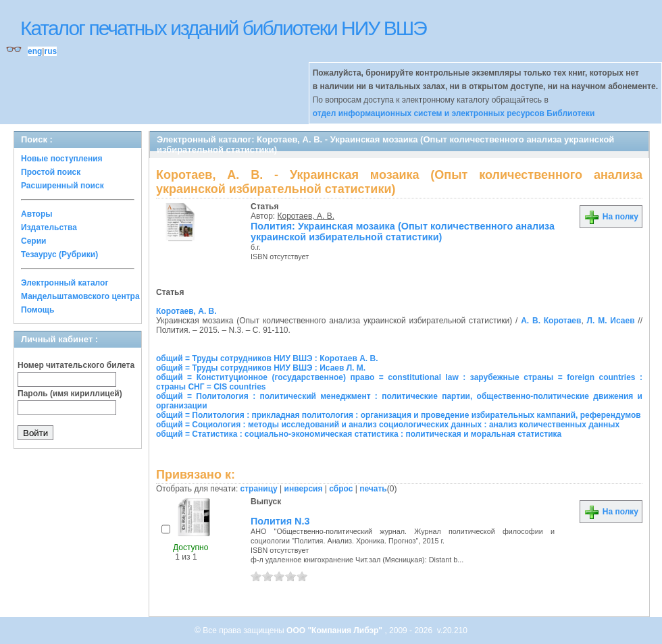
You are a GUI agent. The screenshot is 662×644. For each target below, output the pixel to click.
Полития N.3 (280, 521)
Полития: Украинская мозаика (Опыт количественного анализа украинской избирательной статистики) (403, 232)
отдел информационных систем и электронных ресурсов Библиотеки (454, 113)
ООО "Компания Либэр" (335, 630)
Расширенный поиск (62, 186)
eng (35, 51)
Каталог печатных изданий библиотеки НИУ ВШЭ (223, 28)
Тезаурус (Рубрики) (59, 254)
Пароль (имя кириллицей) (70, 394)
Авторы (37, 214)
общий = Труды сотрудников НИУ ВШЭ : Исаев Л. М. (261, 368)
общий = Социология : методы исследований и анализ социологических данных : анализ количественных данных (388, 425)
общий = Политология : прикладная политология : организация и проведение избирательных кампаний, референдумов (399, 415)
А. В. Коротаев (551, 321)
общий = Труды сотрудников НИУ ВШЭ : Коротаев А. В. (267, 358)
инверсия (304, 489)
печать (373, 489)
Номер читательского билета (76, 365)
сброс (341, 489)
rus (50, 51)
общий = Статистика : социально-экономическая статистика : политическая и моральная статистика (359, 434)
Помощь (37, 310)
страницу (259, 489)
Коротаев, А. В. (306, 216)
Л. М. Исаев (611, 321)
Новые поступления (62, 159)
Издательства (49, 227)
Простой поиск (51, 172)
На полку (611, 217)
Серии (33, 241)
